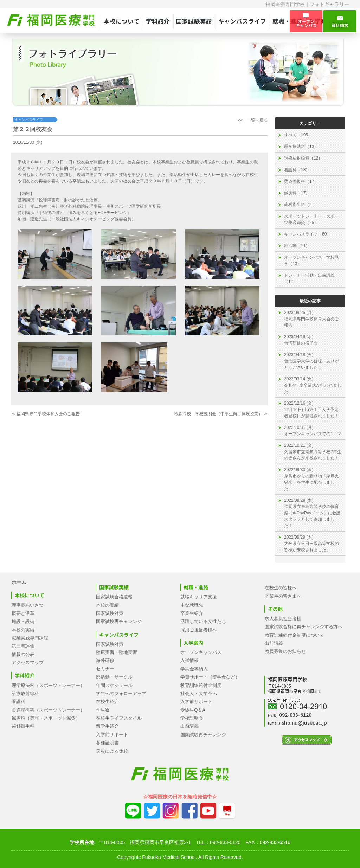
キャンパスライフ (242, 21)
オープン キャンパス (306, 21)
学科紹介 (158, 21)
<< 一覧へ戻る (253, 120)
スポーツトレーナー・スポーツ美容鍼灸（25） (311, 219)
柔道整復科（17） (301, 181)
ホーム (19, 582)
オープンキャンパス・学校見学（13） (311, 261)
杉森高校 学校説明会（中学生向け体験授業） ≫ (221, 414)
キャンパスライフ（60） (307, 234)
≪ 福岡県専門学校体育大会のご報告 (46, 414)
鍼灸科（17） (297, 193)
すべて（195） (298, 135)
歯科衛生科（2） (300, 205)
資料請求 (340, 21)
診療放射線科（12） (303, 158)
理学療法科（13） (301, 147)
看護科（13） (297, 170)
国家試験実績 (194, 21)
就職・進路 (287, 21)
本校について (122, 21)
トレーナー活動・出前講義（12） (309, 278)
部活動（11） (297, 246)
